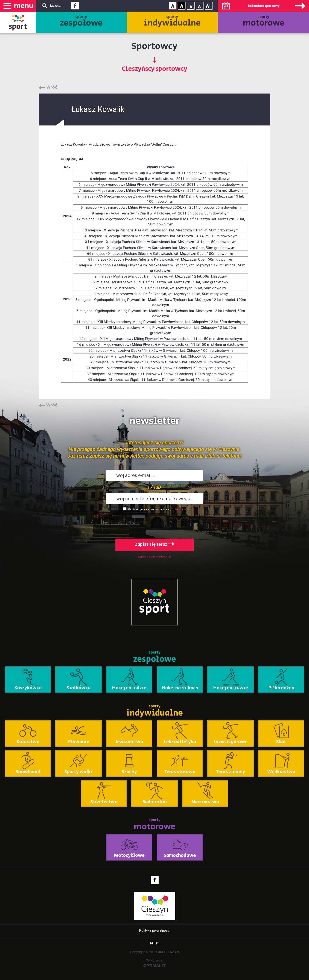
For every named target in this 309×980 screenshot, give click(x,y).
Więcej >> (181, 509)
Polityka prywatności (155, 931)
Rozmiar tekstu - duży (209, 6)
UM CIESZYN (168, 952)
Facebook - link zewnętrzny (75, 7)
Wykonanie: (155, 963)
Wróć (52, 88)
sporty (81, 22)
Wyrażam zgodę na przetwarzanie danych (151, 509)
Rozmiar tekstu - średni (200, 6)
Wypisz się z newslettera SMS (155, 557)
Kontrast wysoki (182, 6)
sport (18, 26)
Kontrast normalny (173, 6)
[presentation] (154, 524)
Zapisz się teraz (155, 544)
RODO (155, 943)
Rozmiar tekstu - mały (191, 6)
